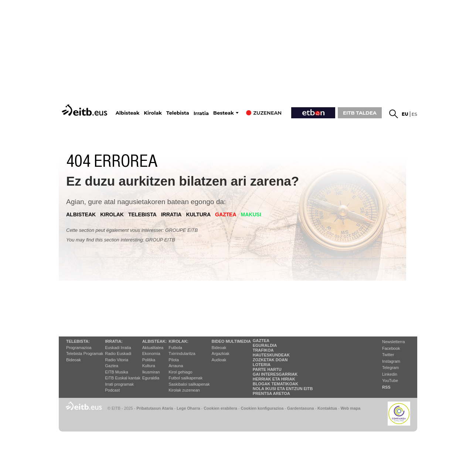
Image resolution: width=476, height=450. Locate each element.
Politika (149, 360)
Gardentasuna (301, 408)
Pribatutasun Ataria (155, 408)
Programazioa (79, 348)
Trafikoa (263, 350)
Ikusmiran (151, 372)
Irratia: (114, 341)
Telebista (178, 113)
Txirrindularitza (182, 353)
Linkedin (390, 374)
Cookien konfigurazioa (262, 408)
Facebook (391, 348)
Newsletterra (394, 342)
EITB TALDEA (360, 113)
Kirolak (153, 113)
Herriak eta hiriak (274, 379)
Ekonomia (151, 353)
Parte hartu (267, 369)
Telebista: (78, 341)
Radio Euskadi (118, 353)
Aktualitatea (153, 348)
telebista (142, 214)
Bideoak (74, 360)
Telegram (390, 368)
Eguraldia (151, 378)
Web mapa (350, 408)
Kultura (149, 366)
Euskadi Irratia (118, 348)
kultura (198, 214)
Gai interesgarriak (275, 374)
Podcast (112, 390)
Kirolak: (178, 341)
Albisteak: (155, 341)
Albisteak (128, 113)
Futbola (175, 348)
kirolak (112, 214)
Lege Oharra (188, 408)
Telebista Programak (85, 353)
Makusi (251, 214)
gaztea (226, 214)
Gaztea (111, 366)
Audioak (219, 360)
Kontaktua (327, 408)
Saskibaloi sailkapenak (189, 384)
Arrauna (176, 366)
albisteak (81, 214)
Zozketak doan (270, 360)
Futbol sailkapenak (186, 378)
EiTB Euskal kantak (123, 378)
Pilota (174, 360)
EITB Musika (116, 372)
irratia (171, 214)
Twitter (388, 355)
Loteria (262, 365)
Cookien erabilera (220, 408)
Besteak (224, 113)
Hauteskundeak (271, 355)
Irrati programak (119, 384)
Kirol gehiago (180, 372)
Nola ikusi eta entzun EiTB (283, 389)
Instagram (391, 361)
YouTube (390, 380)
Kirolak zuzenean (184, 390)
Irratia (201, 113)
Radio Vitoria (117, 360)
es (414, 114)
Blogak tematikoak (276, 384)
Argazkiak (221, 353)
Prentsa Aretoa (271, 393)
